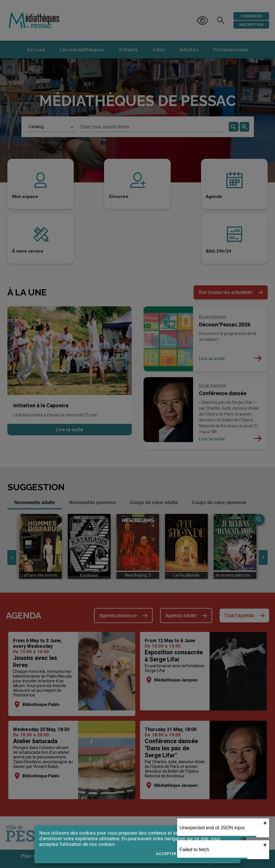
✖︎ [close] (265, 823)
